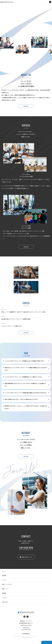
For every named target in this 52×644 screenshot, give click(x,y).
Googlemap (26, 627)
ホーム (3, 571)
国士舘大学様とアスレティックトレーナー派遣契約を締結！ (16, 319)
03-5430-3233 (27, 548)
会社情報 (4, 575)
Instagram (24, 617)
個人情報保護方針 (26, 634)
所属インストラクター (7, 584)
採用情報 (4, 593)
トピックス (5, 598)
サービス (4, 580)
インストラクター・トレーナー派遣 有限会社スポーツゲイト (7, 2)
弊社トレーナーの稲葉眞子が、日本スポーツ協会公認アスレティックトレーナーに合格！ (24, 312)
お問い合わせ (5, 602)
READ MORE (26, 106)
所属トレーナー (6, 589)
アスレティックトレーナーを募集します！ (12, 326)
